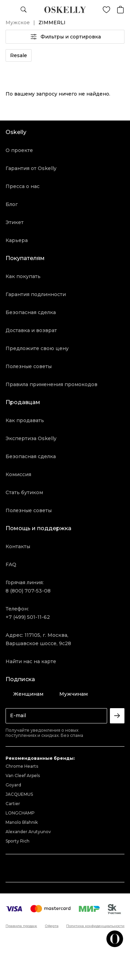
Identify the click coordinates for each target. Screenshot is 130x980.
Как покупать (23, 276)
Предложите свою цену (37, 348)
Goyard (13, 785)
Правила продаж (21, 926)
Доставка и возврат (31, 330)
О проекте (19, 150)
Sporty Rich (18, 841)
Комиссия (18, 474)
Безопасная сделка (31, 312)
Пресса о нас (23, 186)
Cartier (13, 804)
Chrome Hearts (22, 766)
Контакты (18, 546)
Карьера (17, 240)
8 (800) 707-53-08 (28, 591)
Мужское (18, 23)
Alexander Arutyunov (28, 832)
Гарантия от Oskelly (31, 168)
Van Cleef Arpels (23, 776)
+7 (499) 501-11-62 (28, 617)
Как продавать (25, 420)
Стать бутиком (24, 492)
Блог (12, 204)
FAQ (11, 564)
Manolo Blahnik (22, 822)
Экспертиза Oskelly (31, 438)
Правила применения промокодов (51, 384)
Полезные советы (29, 366)
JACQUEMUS (19, 794)
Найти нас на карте (31, 661)
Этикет (15, 222)
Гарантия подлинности (36, 294)
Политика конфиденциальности (95, 926)
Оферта (52, 926)
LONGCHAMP (20, 813)
